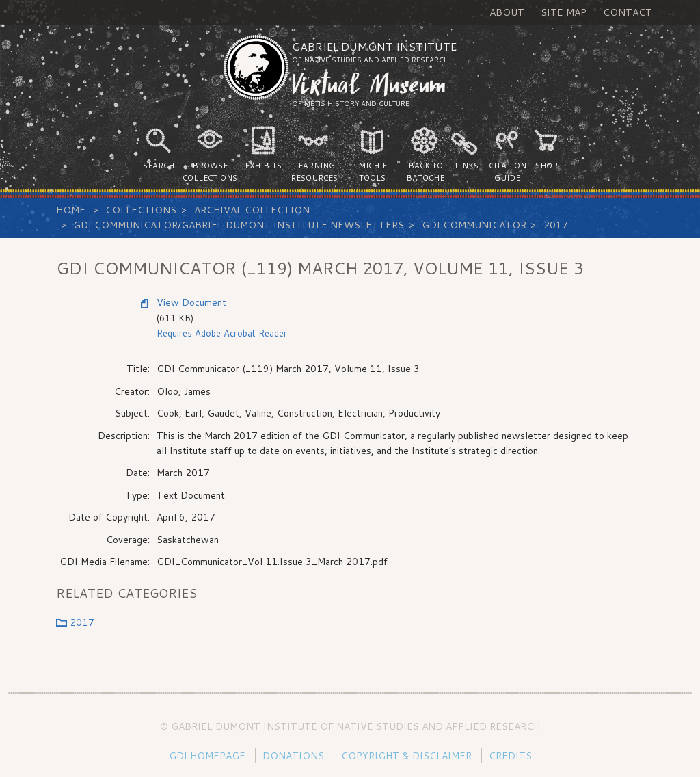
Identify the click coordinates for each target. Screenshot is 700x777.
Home (71, 210)
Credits (510, 756)
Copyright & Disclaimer (406, 756)
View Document (191, 302)
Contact (628, 12)
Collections (141, 210)
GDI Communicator (474, 225)
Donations (293, 756)
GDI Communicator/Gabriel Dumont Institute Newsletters (239, 225)
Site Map (564, 12)
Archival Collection (252, 210)
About (507, 12)
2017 (556, 225)
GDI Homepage (207, 756)
